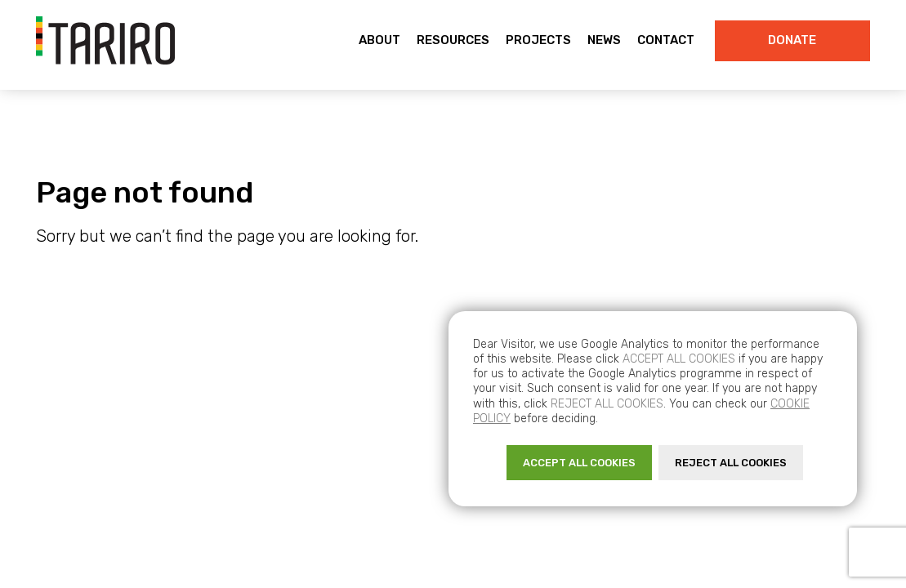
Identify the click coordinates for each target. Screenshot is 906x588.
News (604, 40)
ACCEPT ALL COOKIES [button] (579, 463)
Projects (538, 40)
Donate (792, 40)
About (379, 40)
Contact (666, 40)
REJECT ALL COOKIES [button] (731, 463)
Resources (453, 40)
